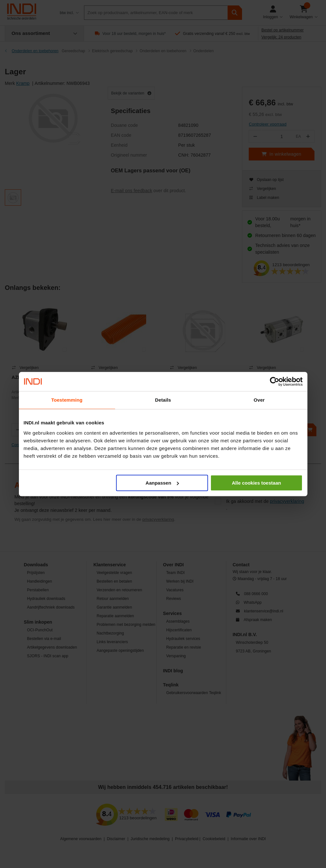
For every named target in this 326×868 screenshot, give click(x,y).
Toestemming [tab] (67, 400)
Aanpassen (162, 483)
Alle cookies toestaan (256, 483)
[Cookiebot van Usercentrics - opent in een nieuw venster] (275, 381)
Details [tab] (163, 400)
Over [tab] (259, 400)
